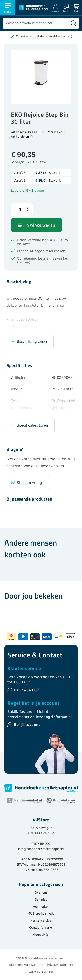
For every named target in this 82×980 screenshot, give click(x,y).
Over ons (41, 892)
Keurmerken (41, 906)
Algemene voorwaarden (26, 965)
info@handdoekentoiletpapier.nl (41, 849)
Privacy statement (60, 965)
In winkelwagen (40, 225)
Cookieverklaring (41, 972)
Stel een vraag (29, 483)
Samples (41, 899)
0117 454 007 (26, 690)
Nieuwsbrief (41, 934)
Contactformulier (41, 927)
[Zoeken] (73, 23)
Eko (59, 132)
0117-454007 (41, 844)
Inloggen (56, 11)
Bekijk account (27, 724)
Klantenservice (24, 668)
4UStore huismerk (41, 913)
